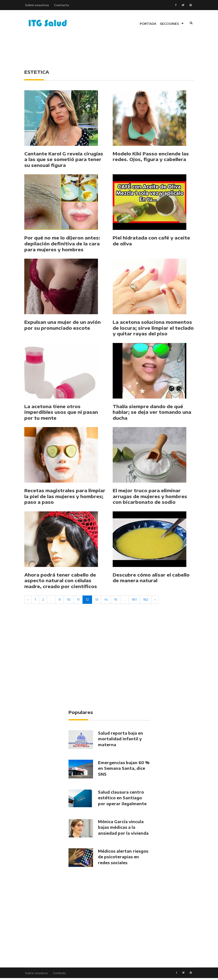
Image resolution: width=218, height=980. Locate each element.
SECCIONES (172, 25)
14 (106, 601)
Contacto (61, 5)
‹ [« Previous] (28, 601)
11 (78, 601)
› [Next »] (155, 601)
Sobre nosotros (36, 5)
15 (116, 601)
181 (134, 601)
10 (69, 601)
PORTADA (148, 25)
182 (146, 601)
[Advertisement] (114, 52)
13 (96, 601)
